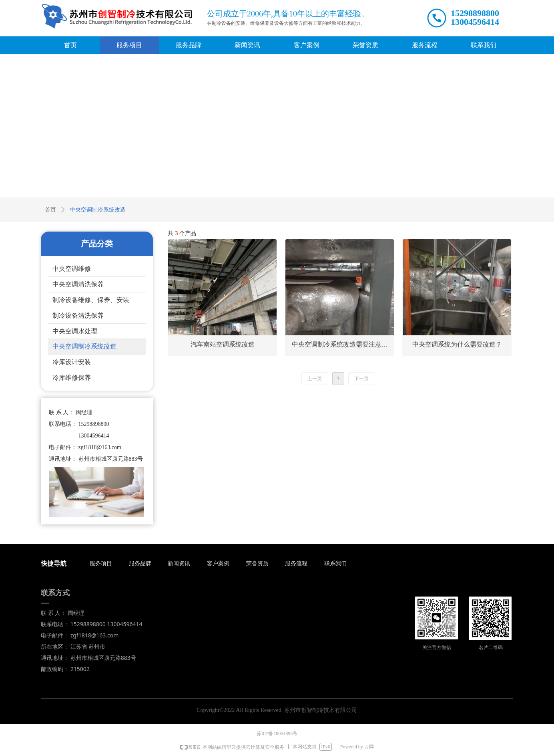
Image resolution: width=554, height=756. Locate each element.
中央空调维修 (72, 269)
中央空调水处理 (75, 331)
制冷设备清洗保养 (78, 316)
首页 (50, 210)
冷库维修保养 (72, 378)
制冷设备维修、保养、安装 (91, 300)
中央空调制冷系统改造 (84, 346)
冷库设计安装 (72, 362)
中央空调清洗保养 (78, 284)
